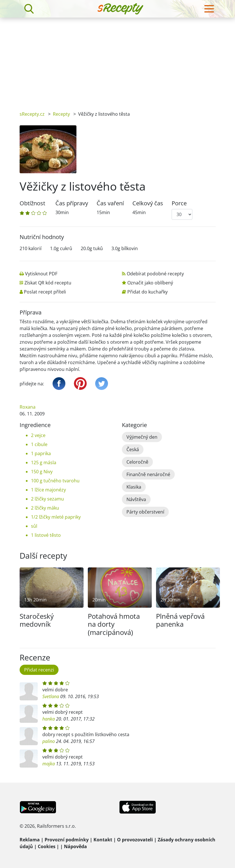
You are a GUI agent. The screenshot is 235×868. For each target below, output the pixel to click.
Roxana (28, 407)
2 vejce (38, 435)
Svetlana (51, 696)
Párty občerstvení (145, 512)
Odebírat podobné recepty (155, 274)
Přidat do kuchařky (147, 292)
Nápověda (75, 846)
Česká (133, 449)
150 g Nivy (42, 472)
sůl (34, 526)
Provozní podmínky (67, 840)
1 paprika (41, 453)
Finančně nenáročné (148, 474)
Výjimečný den (142, 437)
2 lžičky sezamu (47, 499)
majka (49, 764)
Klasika (134, 487)
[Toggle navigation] (209, 9)
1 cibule (39, 444)
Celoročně (137, 462)
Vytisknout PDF (41, 274)
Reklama (30, 840)
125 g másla (44, 462)
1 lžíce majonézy (48, 490)
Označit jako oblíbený (150, 283)
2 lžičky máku (45, 508)
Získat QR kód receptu (48, 283)
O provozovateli (135, 840)
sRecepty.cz (32, 114)
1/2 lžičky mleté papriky (56, 517)
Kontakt (103, 840)
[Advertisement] (117, 60)
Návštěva (136, 499)
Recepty (61, 114)
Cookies (47, 846)
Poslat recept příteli (45, 292)
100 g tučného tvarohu (55, 481)
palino (49, 741)
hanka (49, 719)
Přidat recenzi (39, 670)
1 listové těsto (46, 535)
